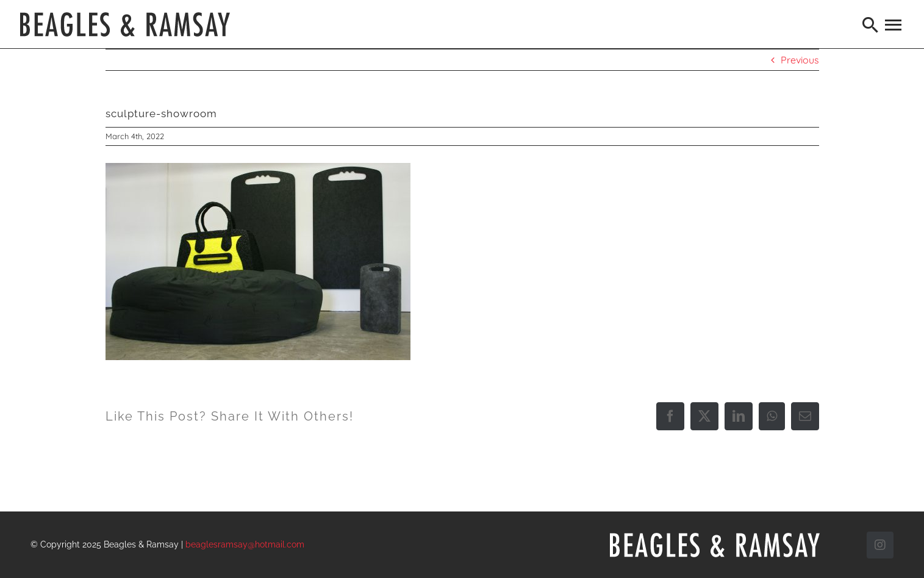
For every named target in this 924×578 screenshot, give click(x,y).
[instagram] (880, 545)
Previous (800, 60)
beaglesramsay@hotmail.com (245, 544)
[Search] (871, 24)
